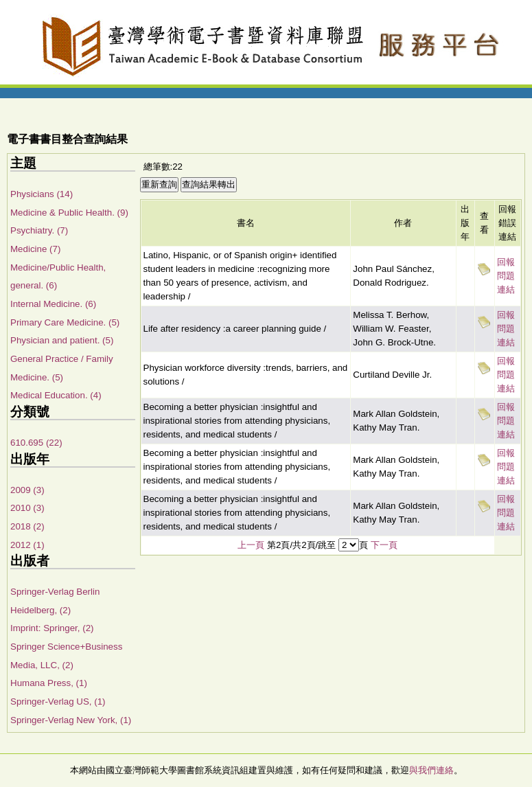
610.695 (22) (36, 443)
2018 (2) (27, 526)
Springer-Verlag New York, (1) (71, 720)
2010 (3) (27, 508)
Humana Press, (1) (49, 683)
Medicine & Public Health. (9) (69, 213)
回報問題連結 (506, 276)
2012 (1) (27, 545)
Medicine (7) (35, 249)
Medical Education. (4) (56, 395)
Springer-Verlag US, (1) (58, 702)
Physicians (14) (42, 194)
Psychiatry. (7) (39, 230)
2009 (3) (27, 490)
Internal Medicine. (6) (53, 304)
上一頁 (251, 545)
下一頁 (384, 545)
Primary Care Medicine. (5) (65, 322)
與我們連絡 (431, 770)
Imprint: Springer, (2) (52, 628)
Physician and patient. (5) (62, 340)
